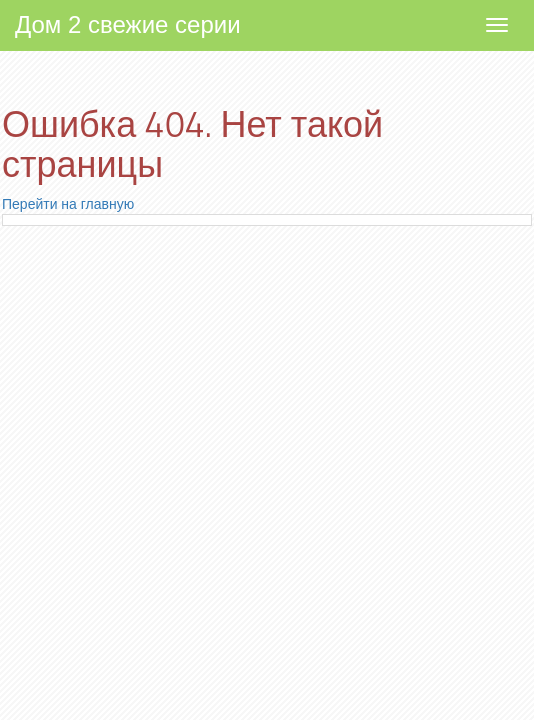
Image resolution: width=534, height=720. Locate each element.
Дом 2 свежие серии (128, 24)
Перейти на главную (68, 204)
